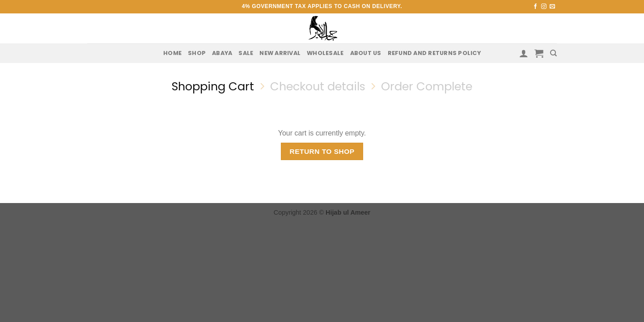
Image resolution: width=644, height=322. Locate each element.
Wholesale (325, 53)
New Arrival (280, 53)
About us (366, 53)
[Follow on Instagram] (544, 7)
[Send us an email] (552, 7)
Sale (246, 53)
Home (172, 53)
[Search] (553, 53)
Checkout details (318, 87)
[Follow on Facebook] (535, 7)
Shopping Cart (213, 87)
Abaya (222, 53)
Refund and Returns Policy (434, 53)
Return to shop (322, 151)
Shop (197, 53)
